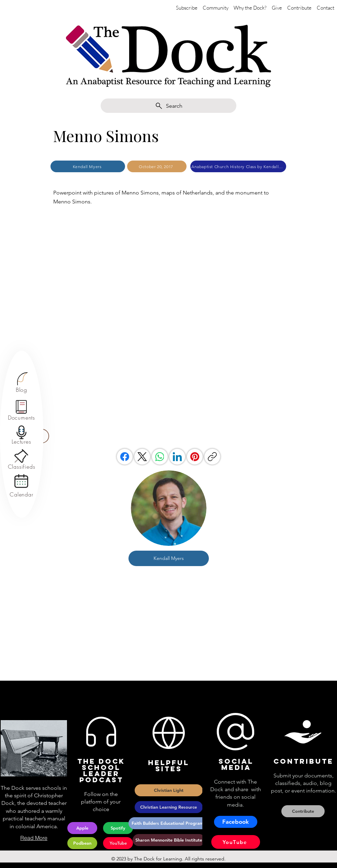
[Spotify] (118, 828)
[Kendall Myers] (88, 166)
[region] (21, 383)
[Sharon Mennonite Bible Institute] (169, 840)
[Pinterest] (195, 457)
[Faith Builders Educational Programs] (169, 823)
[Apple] (82, 828)
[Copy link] (212, 457)
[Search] (168, 106)
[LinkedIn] (177, 457)
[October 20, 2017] (157, 166)
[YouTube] (118, 843)
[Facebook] (125, 457)
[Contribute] (303, 811)
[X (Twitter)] (142, 457)
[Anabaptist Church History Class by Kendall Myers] (238, 166)
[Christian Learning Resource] (169, 807)
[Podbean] (82, 843)
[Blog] (21, 390)
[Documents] (21, 418)
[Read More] (34, 838)
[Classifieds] (21, 467)
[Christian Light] (169, 790)
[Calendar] (21, 495)
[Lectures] (21, 442)
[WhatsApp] (160, 457)
